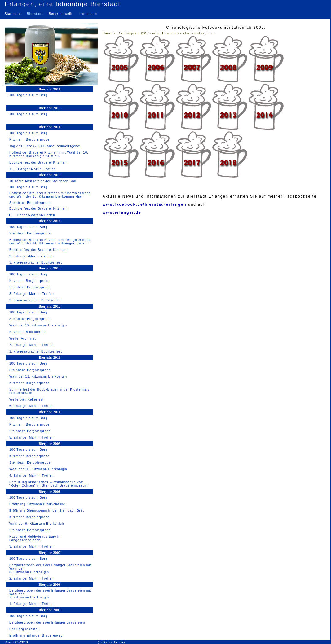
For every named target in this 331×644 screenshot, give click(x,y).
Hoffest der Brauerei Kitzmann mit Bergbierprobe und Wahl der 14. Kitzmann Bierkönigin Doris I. (50, 242)
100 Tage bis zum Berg (28, 95)
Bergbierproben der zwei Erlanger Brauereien (47, 622)
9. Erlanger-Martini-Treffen (32, 256)
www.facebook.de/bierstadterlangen (145, 204)
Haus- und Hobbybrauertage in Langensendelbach (35, 538)
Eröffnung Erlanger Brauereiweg (36, 635)
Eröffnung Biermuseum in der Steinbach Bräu (47, 511)
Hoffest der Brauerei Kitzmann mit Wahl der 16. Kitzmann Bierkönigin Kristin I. (49, 154)
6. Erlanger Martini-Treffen (31, 406)
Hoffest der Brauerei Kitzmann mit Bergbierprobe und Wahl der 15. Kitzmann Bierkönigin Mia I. (50, 195)
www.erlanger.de (122, 212)
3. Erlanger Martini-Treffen (31, 547)
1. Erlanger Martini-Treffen (31, 604)
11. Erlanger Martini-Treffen (33, 169)
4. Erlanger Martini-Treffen (31, 476)
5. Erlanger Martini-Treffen (31, 438)
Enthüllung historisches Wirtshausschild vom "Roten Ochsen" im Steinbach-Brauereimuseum (49, 484)
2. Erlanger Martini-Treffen (31, 578)
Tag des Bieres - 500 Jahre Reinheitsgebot (45, 146)
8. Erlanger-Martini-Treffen (32, 294)
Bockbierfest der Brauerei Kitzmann (39, 162)
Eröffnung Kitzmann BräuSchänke (37, 504)
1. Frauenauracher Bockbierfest (36, 351)
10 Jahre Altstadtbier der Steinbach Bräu (43, 181)
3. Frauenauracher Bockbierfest (36, 263)
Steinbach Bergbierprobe (30, 203)
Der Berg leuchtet (24, 629)
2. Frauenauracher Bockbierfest (36, 300)
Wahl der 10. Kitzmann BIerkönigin (38, 469)
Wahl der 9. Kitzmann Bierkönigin (37, 524)
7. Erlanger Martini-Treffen (31, 345)
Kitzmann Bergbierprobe (29, 140)
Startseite (14, 14)
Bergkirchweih (60, 14)
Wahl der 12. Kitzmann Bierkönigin (38, 325)
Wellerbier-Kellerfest (26, 399)
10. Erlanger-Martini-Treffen (31, 215)
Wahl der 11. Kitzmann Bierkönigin (38, 377)
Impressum (88, 14)
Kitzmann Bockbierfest (28, 332)
